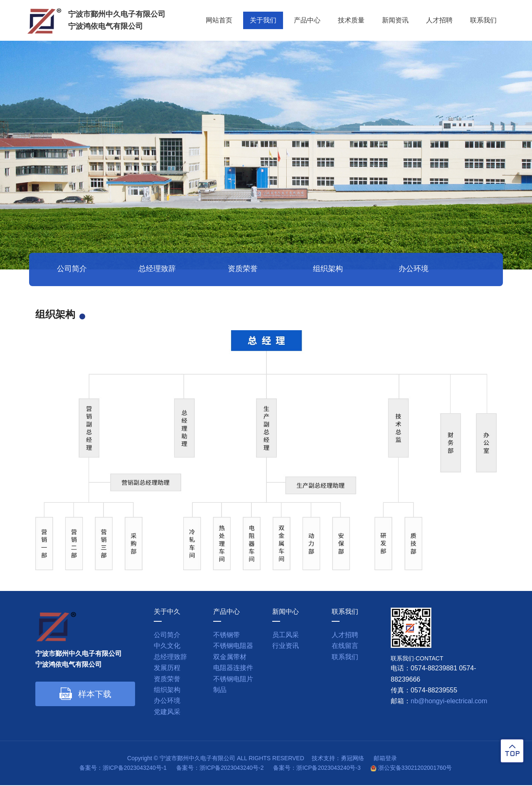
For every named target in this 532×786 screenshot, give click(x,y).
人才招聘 (439, 21)
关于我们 (263, 21)
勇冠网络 (352, 759)
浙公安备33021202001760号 (416, 769)
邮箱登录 (385, 759)
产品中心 (307, 21)
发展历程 (167, 669)
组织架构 (305, 270)
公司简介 (69, 270)
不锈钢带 (227, 636)
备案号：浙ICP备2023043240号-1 (122, 769)
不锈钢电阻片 (233, 680)
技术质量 (351, 21)
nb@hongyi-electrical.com (449, 702)
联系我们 (483, 21)
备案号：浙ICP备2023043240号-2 (219, 769)
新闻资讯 (395, 21)
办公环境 (384, 270)
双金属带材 (230, 658)
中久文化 (167, 646)
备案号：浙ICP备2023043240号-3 (318, 769)
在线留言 (345, 646)
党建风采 (463, 270)
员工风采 (286, 636)
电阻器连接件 (233, 669)
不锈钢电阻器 (233, 646)
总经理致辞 (148, 270)
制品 (220, 691)
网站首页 (219, 21)
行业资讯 (286, 646)
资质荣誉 (227, 270)
